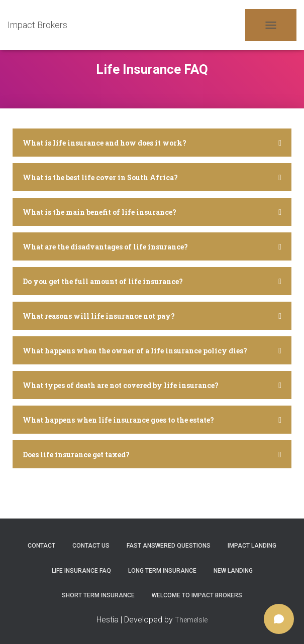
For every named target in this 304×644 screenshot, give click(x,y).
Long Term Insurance (162, 571)
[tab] (152, 145)
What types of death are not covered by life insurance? (121, 385)
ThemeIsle (191, 620)
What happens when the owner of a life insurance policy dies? (135, 351)
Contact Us (91, 546)
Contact (41, 546)
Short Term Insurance (98, 595)
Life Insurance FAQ (81, 571)
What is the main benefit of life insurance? (99, 212)
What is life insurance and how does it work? (105, 143)
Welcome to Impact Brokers (197, 595)
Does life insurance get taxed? (76, 455)
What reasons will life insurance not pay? (99, 316)
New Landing (233, 571)
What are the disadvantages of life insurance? (105, 247)
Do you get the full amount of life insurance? (103, 281)
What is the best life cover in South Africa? (100, 177)
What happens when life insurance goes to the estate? (118, 420)
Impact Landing (252, 546)
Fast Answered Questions (169, 546)
